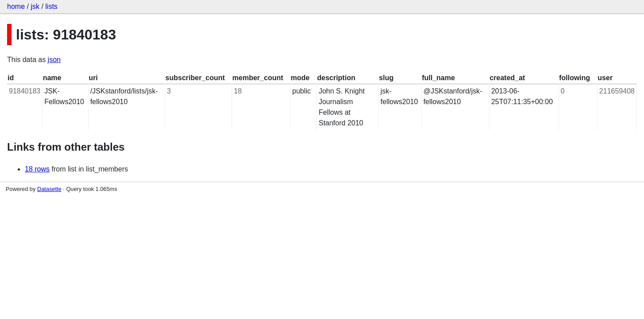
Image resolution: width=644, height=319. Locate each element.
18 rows (37, 169)
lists (51, 6)
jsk (35, 6)
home (16, 6)
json (54, 60)
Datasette (49, 189)
